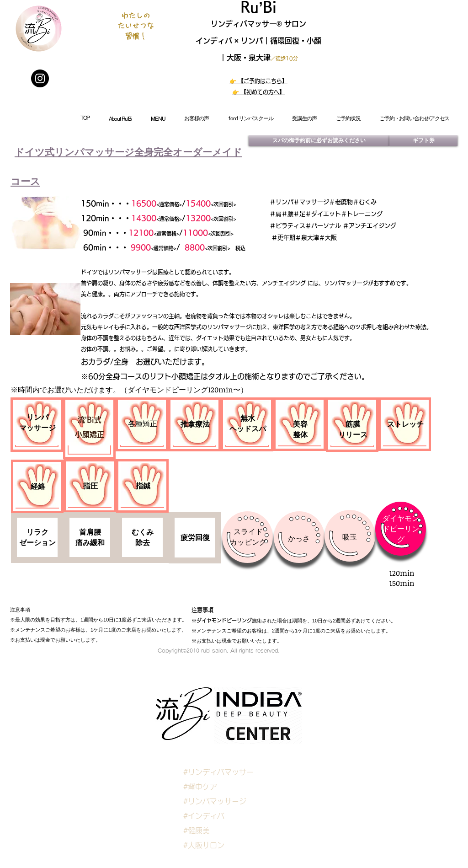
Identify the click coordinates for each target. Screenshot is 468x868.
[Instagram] (40, 78)
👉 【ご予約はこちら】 (258, 81)
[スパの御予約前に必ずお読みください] (319, 141)
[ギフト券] (423, 141)
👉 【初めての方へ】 (258, 92)
